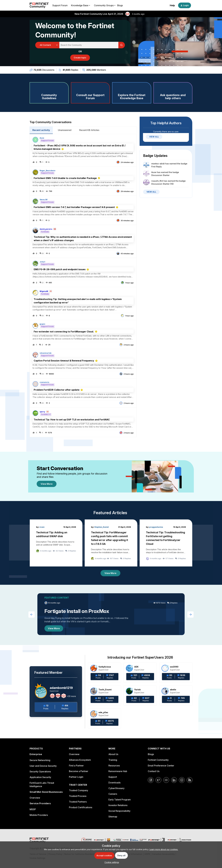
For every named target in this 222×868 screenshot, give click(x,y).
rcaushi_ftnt (157, 181)
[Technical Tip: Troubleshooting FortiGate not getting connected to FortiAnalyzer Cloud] (166, 543)
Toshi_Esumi (105, 690)
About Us (113, 754)
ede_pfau (103, 712)
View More (47, 484)
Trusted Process (78, 796)
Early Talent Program (120, 800)
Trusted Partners (78, 802)
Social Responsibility (119, 811)
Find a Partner (76, 766)
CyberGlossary (116, 788)
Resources (114, 766)
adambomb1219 (61, 688)
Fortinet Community (158, 760)
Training (113, 760)
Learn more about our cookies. (164, 849)
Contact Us (154, 771)
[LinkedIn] (174, 780)
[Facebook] (151, 780)
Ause (42, 138)
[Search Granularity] (47, 45)
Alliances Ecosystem (80, 760)
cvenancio (44, 382)
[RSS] (190, 780)
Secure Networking (40, 760)
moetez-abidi (158, 164)
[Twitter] (158, 780)
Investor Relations (118, 805)
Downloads (114, 783)
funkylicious (105, 667)
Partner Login (76, 777)
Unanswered (65, 130)
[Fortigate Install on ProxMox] (111, 614)
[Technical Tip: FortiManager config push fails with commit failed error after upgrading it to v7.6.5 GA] (111, 543)
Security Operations (40, 772)
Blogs (120, 5)
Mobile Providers (39, 815)
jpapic (42, 324)
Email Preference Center (161, 766)
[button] (111, 862)
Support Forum (60, 5)
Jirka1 (42, 262)
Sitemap (113, 817)
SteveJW (44, 200)
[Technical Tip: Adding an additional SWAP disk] (56, 543)
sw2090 (174, 667)
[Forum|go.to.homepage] (39, 5)
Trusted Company (79, 790)
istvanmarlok (46, 353)
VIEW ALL (154, 137)
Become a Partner (79, 771)
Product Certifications (81, 807)
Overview (35, 798)
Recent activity (41, 130)
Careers (113, 794)
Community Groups (104, 5)
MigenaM (44, 291)
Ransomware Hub (118, 771)
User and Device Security (43, 766)
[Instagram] (182, 780)
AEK (136, 667)
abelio (173, 690)
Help (172, 5)
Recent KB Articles (89, 130)
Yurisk (137, 690)
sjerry (42, 412)
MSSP (33, 809)
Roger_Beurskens (48, 171)
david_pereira (46, 229)
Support (113, 777)
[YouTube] (166, 780)
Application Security (40, 777)
